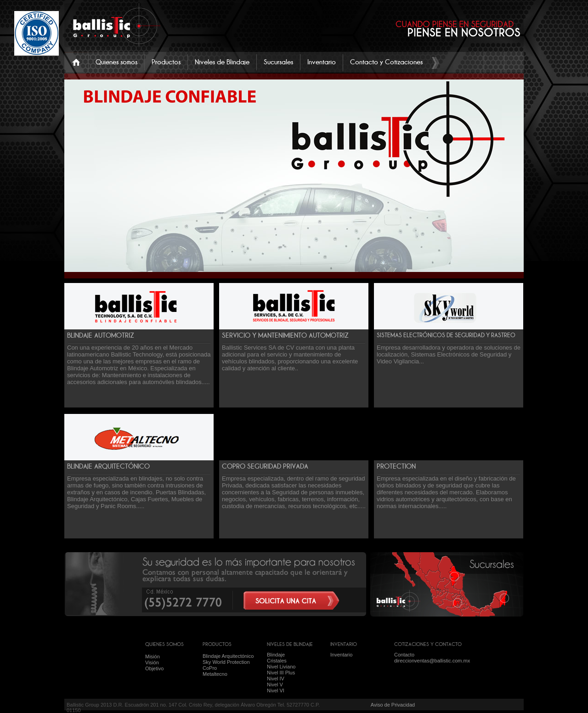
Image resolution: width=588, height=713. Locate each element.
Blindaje (276, 655)
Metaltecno (215, 674)
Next (509, 264)
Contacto (404, 655)
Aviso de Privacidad (393, 705)
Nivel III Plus (281, 673)
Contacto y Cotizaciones (386, 62)
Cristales (277, 661)
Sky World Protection (226, 662)
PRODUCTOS (217, 644)
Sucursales (278, 62)
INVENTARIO (344, 644)
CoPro (210, 668)
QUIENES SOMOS (164, 644)
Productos (166, 62)
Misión (153, 656)
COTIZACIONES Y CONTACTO (428, 644)
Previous (429, 264)
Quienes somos (116, 62)
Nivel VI (276, 690)
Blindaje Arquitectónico (228, 656)
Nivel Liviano (281, 667)
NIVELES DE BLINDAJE (290, 644)
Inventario (322, 62)
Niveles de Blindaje (222, 62)
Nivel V (275, 685)
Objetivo (154, 668)
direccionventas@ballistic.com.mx (432, 661)
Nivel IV (276, 679)
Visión (152, 662)
